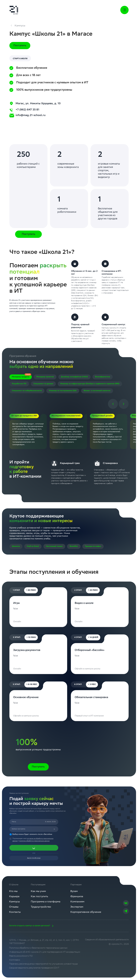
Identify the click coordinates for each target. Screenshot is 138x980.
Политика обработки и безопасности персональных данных (38, 950)
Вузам (76, 893)
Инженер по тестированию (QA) (63, 391)
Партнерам (78, 887)
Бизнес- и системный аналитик (97, 391)
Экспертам (79, 909)
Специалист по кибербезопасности (27, 391)
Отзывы (14, 909)
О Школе (14, 887)
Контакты (15, 914)
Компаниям (80, 904)
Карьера (15, 898)
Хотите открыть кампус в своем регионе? (32, 928)
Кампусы (15, 904)
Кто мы (14, 893)
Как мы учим (39, 893)
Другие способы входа (34, 859)
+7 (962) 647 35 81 (28, 110)
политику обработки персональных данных (34, 841)
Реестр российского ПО (21, 958)
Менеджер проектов (45, 377)
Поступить (20, 46)
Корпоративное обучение (88, 914)
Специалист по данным (43, 384)
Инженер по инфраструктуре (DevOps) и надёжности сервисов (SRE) (90, 384)
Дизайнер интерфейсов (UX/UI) (74, 377)
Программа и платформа (47, 904)
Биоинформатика (103, 377)
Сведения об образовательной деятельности (107, 942)
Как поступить (40, 898)
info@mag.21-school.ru (32, 116)
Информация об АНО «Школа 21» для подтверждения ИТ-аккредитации (45, 954)
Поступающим (39, 887)
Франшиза (79, 898)
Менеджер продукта (21, 377)
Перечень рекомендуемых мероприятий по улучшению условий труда (43, 966)
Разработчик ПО (19, 384)
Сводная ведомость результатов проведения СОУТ (34, 971)
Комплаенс (15, 962)
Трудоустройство (42, 909)
